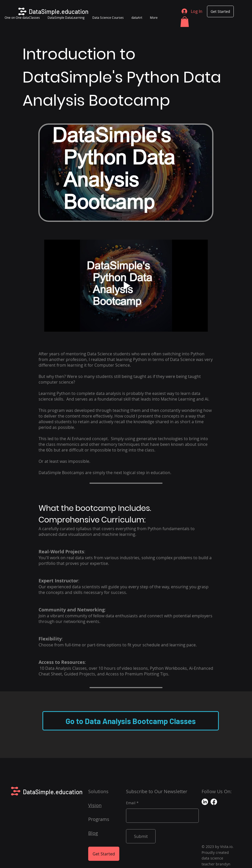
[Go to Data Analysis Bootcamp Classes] (131, 721)
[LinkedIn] (205, 802)
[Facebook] (214, 802)
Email (131, 803)
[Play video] (126, 286)
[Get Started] (220, 11)
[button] (185, 22)
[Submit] (141, 836)
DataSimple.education (53, 792)
